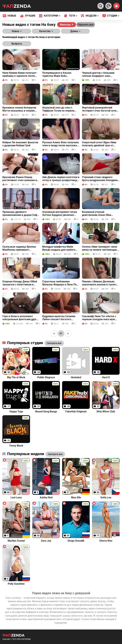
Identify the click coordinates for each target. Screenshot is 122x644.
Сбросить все (86, 25)
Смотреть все (55, 454)
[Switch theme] (116, 6)
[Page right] (68, 334)
